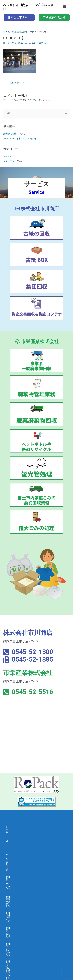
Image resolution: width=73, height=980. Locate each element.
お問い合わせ (12, 961)
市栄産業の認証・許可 (17, 923)
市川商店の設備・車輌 (17, 858)
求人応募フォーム (14, 954)
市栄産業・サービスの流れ (19, 910)
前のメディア (15, 83)
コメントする (10, 43)
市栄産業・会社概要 (15, 930)
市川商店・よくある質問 (18, 879)
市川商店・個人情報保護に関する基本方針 (27, 886)
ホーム (9, 827)
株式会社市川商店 (14, 844)
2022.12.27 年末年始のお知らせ (20, 138)
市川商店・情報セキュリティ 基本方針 (25, 893)
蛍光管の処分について (14, 134)
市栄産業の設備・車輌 (17, 916)
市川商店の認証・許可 (17, 865)
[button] (64, 6)
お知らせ (8, 156)
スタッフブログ (11, 161)
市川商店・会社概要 (15, 872)
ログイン (32, 100)
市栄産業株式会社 (14, 903)
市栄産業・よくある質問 (18, 937)
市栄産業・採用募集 (15, 944)
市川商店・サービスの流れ (19, 851)
